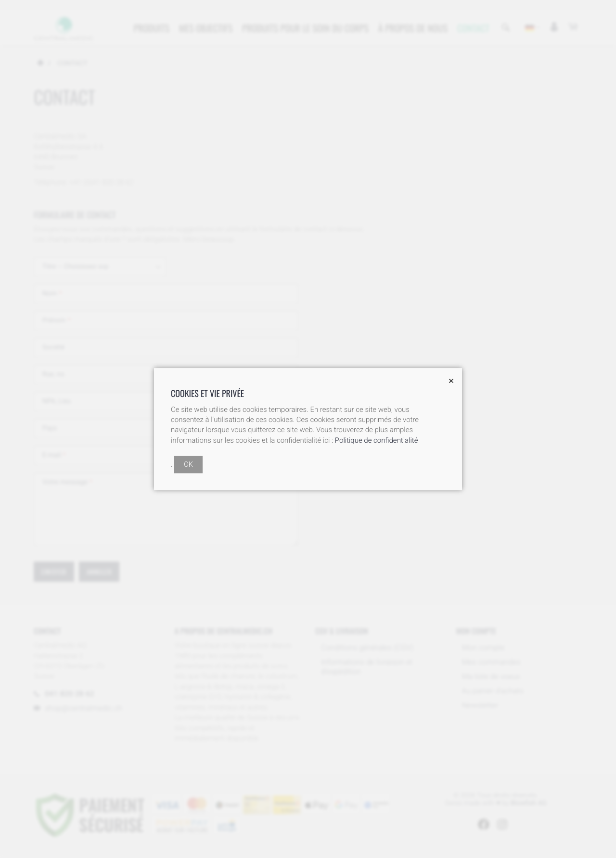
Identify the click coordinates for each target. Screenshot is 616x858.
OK (188, 464)
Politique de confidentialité (377, 440)
